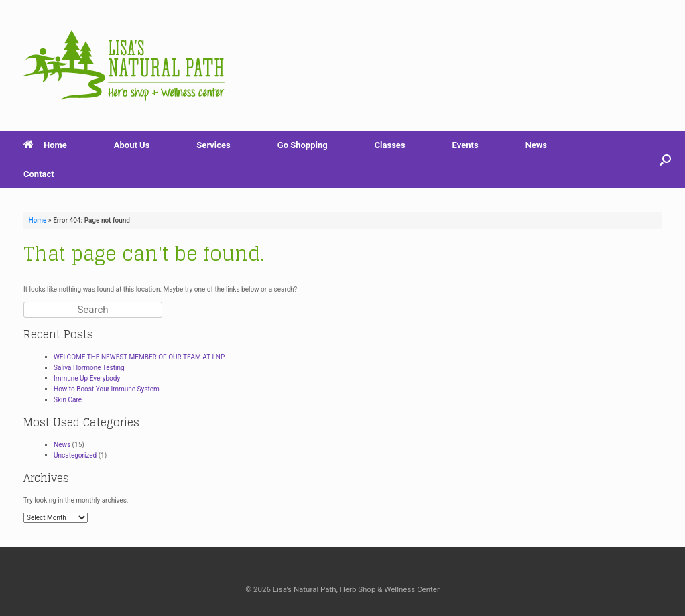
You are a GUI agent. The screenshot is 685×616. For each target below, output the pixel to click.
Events (465, 145)
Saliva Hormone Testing (89, 368)
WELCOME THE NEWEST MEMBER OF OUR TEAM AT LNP (139, 357)
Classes (390, 145)
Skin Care (68, 400)
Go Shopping (303, 145)
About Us (132, 145)
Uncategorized (75, 455)
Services (213, 145)
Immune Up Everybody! (88, 378)
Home (45, 145)
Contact (39, 174)
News (536, 145)
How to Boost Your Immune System (107, 389)
